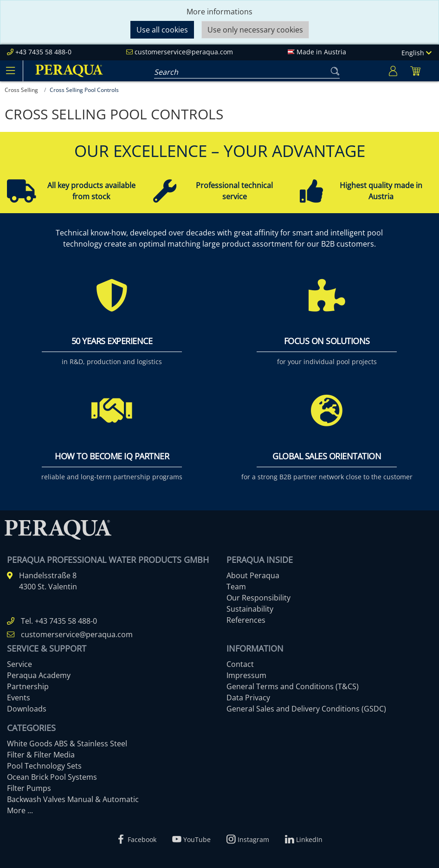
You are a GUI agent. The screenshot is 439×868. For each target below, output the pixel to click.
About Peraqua (253, 575)
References (246, 620)
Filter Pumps (29, 788)
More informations (219, 12)
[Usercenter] (393, 71)
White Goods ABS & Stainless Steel (67, 744)
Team (236, 587)
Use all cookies (162, 30)
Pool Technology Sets (44, 766)
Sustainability (250, 609)
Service (19, 664)
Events (19, 698)
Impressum (246, 675)
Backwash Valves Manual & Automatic (73, 799)
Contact (240, 664)
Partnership (28, 686)
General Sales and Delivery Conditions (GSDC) (306, 709)
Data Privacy (248, 698)
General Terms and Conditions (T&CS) (293, 686)
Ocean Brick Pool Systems (52, 777)
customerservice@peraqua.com (184, 52)
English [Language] (416, 53)
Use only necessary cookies (255, 30)
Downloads (27, 709)
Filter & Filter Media (41, 755)
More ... (20, 810)
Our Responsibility (258, 598)
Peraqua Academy (39, 675)
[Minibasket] (415, 71)
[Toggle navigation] (10, 71)
